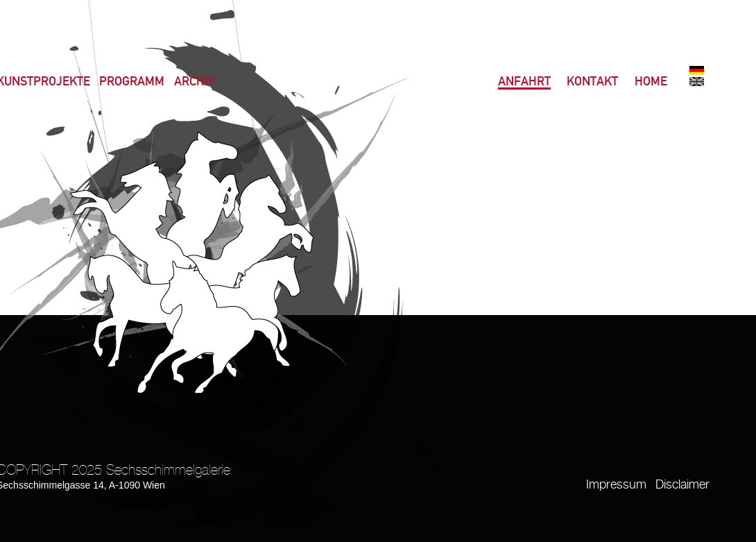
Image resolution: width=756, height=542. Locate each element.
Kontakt (592, 82)
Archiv (195, 82)
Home (651, 82)
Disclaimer (682, 485)
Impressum (616, 485)
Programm (132, 82)
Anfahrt (524, 82)
